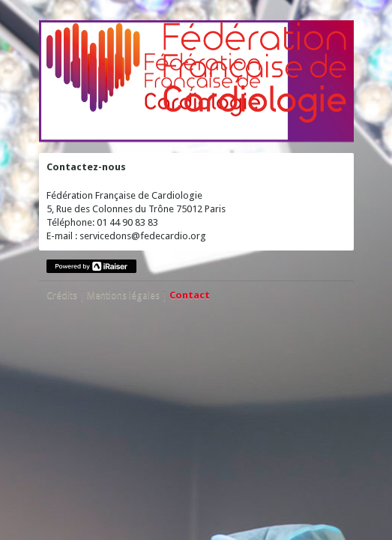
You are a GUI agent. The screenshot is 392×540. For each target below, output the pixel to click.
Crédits (62, 295)
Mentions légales (123, 295)
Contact (190, 295)
